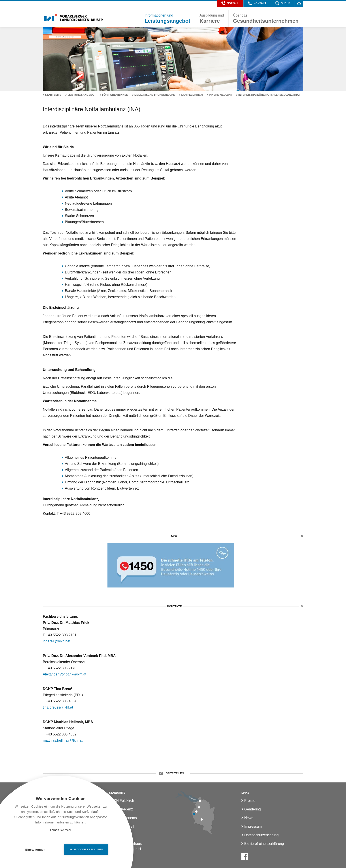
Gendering (253, 809)
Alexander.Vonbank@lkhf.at (65, 674)
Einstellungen (35, 850)
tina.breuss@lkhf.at (58, 707)
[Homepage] (299, 3)
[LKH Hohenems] (199, 807)
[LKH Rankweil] (196, 812)
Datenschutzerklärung (261, 835)
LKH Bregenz (122, 809)
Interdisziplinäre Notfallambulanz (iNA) (269, 95)
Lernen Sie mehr (61, 830)
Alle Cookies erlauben (86, 849)
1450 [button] (174, 536)
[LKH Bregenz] (200, 801)
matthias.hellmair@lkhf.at (63, 740)
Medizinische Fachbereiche (155, 95)
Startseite (53, 95)
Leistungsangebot (82, 95)
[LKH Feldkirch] (194, 814)
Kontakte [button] (174, 606)
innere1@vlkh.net (57, 641)
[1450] (171, 565)
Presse (250, 801)
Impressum (253, 826)
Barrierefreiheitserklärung (264, 844)
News (249, 818)
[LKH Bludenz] (202, 819)
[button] (230, 3)
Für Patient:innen (115, 95)
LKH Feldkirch (192, 95)
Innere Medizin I (221, 95)
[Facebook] (245, 856)
